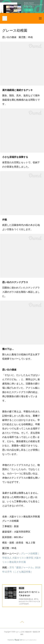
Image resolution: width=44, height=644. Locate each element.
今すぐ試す (29, 10)
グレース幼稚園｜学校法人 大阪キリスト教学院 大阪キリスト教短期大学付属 (22, 558)
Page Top (22, 622)
